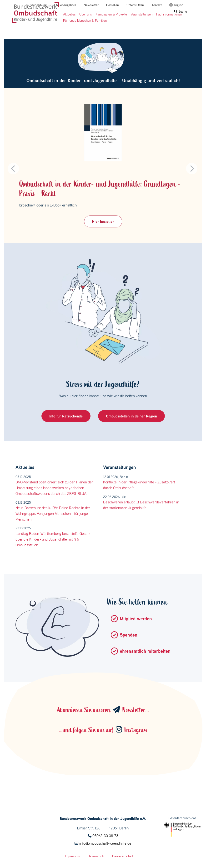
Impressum (73, 856)
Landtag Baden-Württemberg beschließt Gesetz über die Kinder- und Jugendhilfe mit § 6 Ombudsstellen (53, 539)
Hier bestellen (103, 221)
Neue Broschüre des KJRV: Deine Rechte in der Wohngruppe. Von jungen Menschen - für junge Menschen (53, 513)
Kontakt (157, 5)
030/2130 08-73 (105, 836)
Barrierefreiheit (123, 856)
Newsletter (91, 5)
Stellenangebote (65, 5)
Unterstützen (135, 5)
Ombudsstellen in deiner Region (131, 416)
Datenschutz (96, 856)
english (176, 5)
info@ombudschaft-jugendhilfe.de (105, 843)
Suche (181, 11)
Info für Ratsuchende (66, 416)
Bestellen (113, 5)
